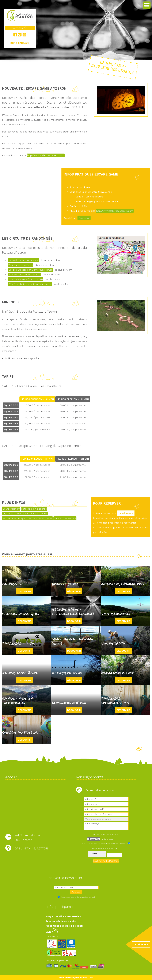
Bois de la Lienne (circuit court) (26, 279)
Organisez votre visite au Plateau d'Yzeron (25, 514)
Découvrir (25, 591)
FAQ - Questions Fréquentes (64, 916)
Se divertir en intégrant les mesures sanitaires (27, 518)
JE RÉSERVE (126, 513)
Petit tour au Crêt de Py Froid (25, 275)
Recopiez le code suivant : (106, 849)
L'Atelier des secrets (65, 518)
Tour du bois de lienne (21, 265)
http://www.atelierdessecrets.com (46, 155)
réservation (84, 218)
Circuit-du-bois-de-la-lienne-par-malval (30, 284)
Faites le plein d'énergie (34, 509)
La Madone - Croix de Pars (24, 260)
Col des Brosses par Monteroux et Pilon (31, 270)
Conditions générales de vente (65, 926)
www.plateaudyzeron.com (72, 978)
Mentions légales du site (61, 921)
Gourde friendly (11, 509)
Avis (52, 932)
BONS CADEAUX (20, 43)
